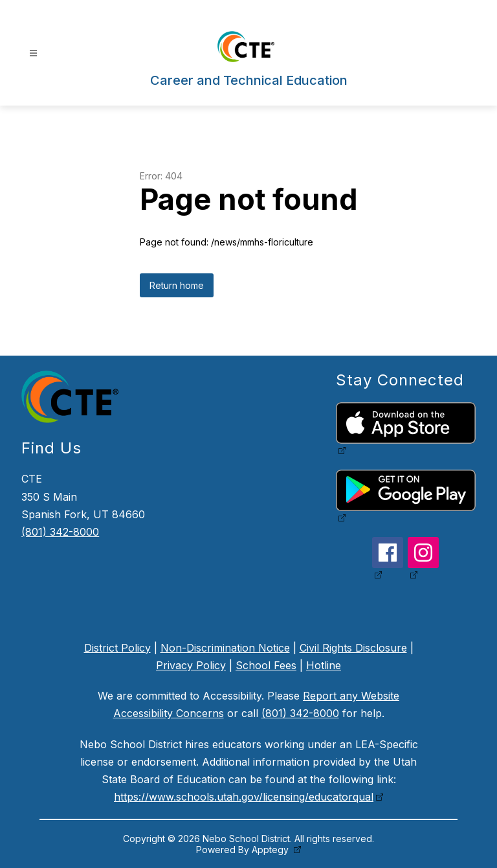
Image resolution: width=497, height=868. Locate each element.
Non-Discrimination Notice (225, 648)
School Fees (266, 665)
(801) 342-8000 (60, 532)
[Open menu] (33, 53)
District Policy (117, 648)
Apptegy (271, 850)
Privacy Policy (191, 665)
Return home (177, 285)
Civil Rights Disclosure (353, 648)
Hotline (324, 665)
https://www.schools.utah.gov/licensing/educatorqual (244, 797)
